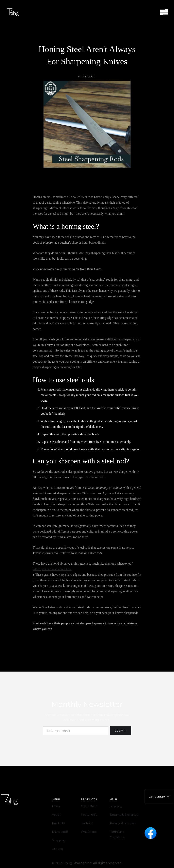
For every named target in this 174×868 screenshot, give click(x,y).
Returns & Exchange (124, 815)
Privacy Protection (123, 823)
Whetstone (89, 832)
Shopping (59, 840)
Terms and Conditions (117, 835)
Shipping (116, 806)
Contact (58, 849)
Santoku (87, 823)
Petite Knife (89, 815)
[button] (164, 12)
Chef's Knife (89, 806)
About (56, 815)
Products (58, 823)
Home (56, 806)
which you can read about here (52, 569)
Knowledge (60, 832)
